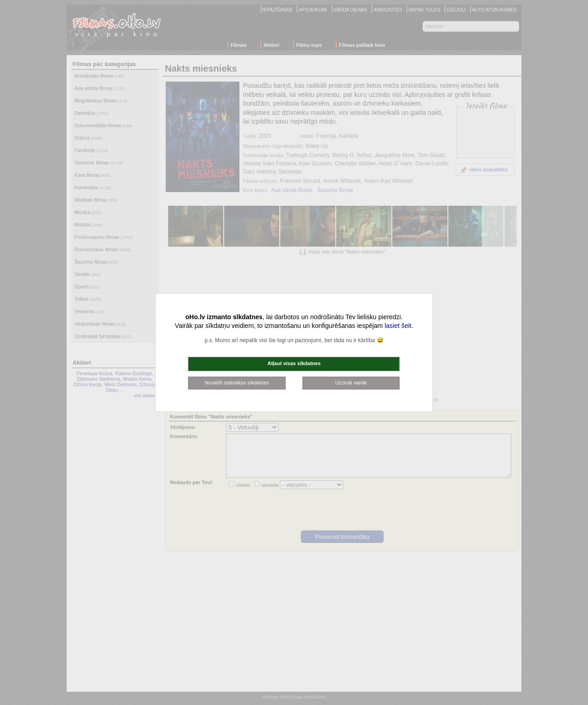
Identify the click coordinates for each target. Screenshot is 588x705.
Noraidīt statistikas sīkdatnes (237, 383)
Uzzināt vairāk (351, 383)
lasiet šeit (398, 326)
